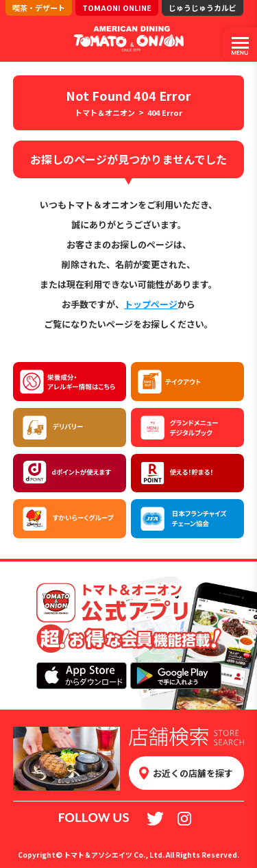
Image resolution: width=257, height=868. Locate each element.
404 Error (165, 112)
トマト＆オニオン (105, 112)
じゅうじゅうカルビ (203, 8)
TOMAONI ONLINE (117, 8)
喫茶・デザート (39, 8)
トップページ (151, 304)
